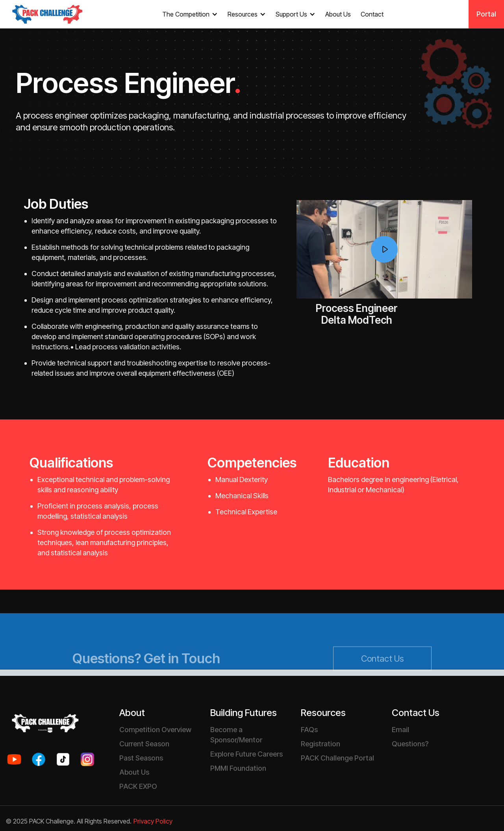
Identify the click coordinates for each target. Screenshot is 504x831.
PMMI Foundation (238, 768)
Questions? (410, 744)
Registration (321, 744)
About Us (338, 14)
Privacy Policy (153, 821)
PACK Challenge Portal (337, 758)
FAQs (309, 730)
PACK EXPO (138, 786)
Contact (372, 14)
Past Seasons (141, 758)
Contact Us (382, 676)
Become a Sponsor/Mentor (236, 735)
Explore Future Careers (246, 754)
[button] (191, 14)
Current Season (144, 744)
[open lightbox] (384, 249)
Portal (486, 14)
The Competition (186, 14)
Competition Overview (155, 730)
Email (400, 730)
